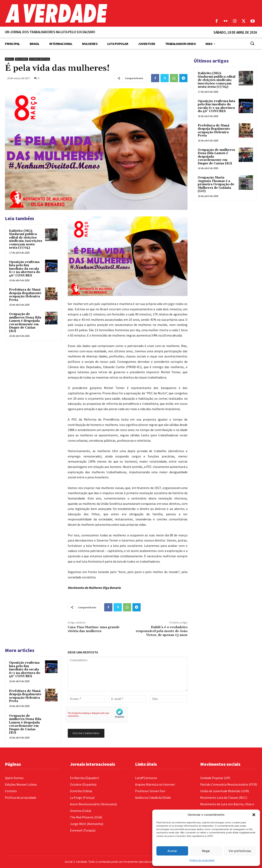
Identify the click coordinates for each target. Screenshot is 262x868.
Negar (206, 851)
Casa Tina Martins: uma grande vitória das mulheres (94, 629)
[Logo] (98, 13)
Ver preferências (240, 851)
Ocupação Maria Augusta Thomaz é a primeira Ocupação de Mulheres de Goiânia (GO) (216, 184)
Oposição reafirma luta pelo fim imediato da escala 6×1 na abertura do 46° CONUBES (25, 269)
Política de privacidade (202, 860)
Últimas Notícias (40, 59)
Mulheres (21, 59)
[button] (254, 815)
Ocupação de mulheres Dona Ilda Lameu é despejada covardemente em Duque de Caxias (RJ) (25, 323)
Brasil (9, 59)
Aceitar (172, 851)
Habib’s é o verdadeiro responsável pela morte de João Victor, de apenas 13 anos (162, 631)
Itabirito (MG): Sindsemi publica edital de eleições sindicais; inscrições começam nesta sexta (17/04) (26, 239)
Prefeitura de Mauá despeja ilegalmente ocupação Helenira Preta (25, 295)
